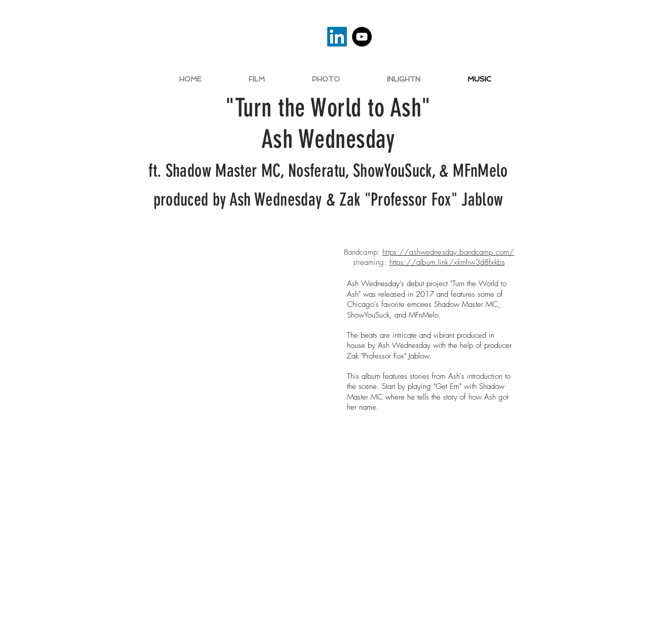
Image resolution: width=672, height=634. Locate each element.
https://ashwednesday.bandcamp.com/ (448, 252)
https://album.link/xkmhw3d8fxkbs (447, 262)
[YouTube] (362, 37)
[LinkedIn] (337, 37)
